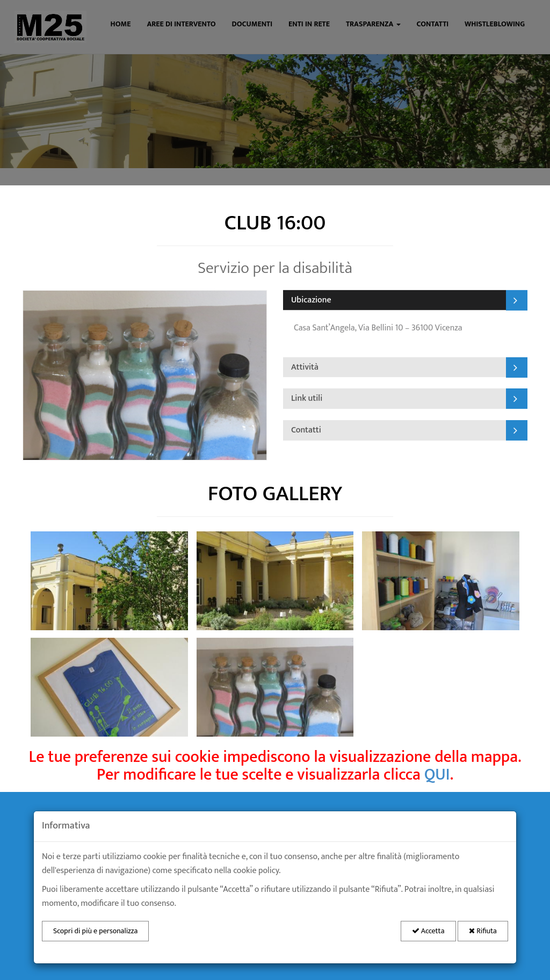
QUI (437, 775)
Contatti (306, 430)
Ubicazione (311, 300)
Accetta (428, 931)
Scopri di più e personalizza (95, 931)
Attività (305, 367)
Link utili (307, 398)
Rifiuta (483, 931)
